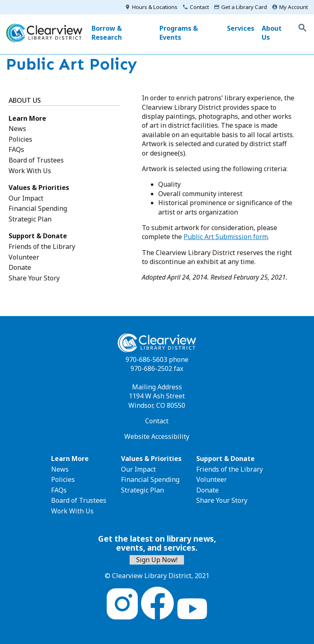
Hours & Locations (155, 7)
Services (241, 28)
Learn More (27, 118)
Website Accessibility (157, 436)
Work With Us (30, 171)
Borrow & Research (107, 33)
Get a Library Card (244, 7)
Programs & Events (179, 33)
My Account (294, 7)
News (17, 129)
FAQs (16, 149)
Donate (20, 267)
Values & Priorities (39, 188)
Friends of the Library (42, 246)
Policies (20, 139)
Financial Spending (38, 208)
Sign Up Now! (157, 560)
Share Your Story (34, 278)
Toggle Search (303, 28)
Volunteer (24, 257)
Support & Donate (38, 236)
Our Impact (26, 198)
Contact (199, 7)
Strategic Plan (30, 219)
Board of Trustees (36, 160)
